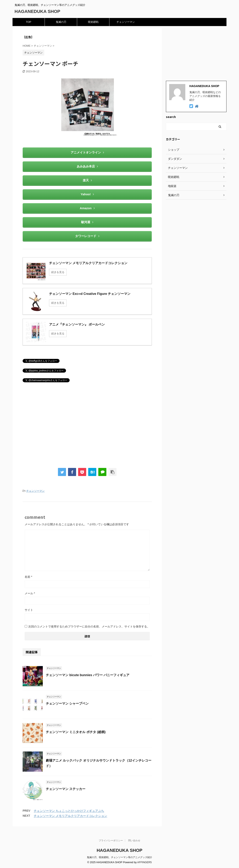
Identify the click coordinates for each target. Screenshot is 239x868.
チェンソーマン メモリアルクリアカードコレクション (70, 816)
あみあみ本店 (87, 166)
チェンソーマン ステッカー (66, 789)
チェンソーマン (126, 22)
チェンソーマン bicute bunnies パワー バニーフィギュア (88, 675)
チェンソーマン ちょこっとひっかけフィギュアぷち (69, 811)
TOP (29, 22)
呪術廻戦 (93, 22)
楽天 (87, 180)
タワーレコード (87, 236)
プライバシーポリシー (111, 841)
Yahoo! (87, 194)
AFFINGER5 (145, 862)
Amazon (87, 208)
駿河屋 (87, 222)
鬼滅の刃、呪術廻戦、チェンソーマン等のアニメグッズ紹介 (119, 857)
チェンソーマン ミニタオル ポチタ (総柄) (76, 732)
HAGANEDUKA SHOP (37, 11)
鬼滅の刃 (61, 22)
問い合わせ (134, 841)
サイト (29, 610)
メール (30, 593)
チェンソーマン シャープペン (67, 704)
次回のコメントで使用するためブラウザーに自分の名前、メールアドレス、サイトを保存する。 (89, 626)
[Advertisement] (87, 427)
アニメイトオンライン (87, 152)
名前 (28, 577)
